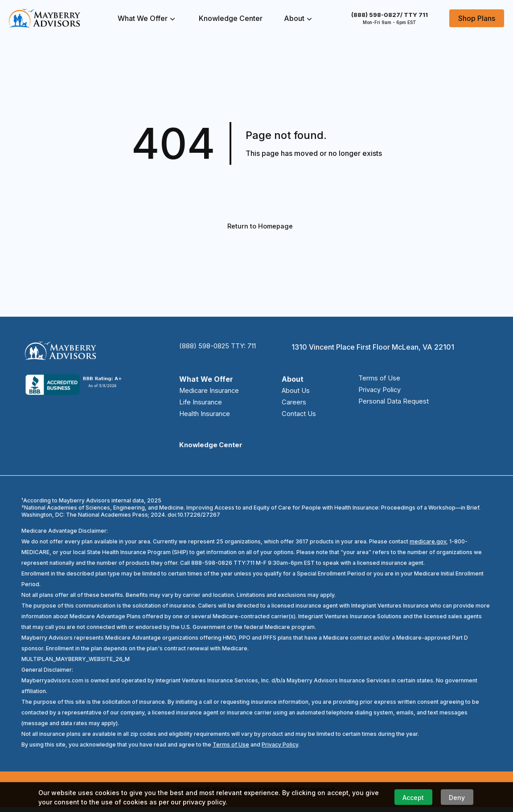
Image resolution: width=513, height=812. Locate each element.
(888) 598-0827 (390, 15)
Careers (294, 405)
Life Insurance (203, 405)
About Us (297, 393)
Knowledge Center (231, 18)
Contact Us (299, 418)
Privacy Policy (375, 393)
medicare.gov (428, 546)
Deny (457, 798)
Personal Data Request (390, 405)
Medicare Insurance (213, 393)
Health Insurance (209, 418)
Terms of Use (374, 380)
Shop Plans (477, 18)
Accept (413, 798)
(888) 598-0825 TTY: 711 (222, 348)
